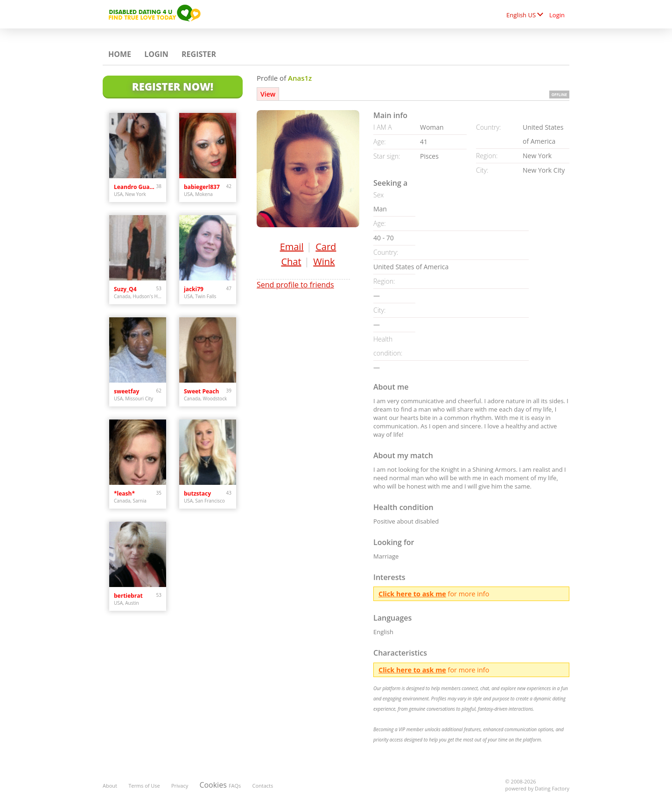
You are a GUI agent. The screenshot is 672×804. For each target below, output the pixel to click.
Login (557, 15)
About (110, 786)
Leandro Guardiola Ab (135, 187)
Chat (291, 262)
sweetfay (126, 391)
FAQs (235, 786)
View (268, 94)
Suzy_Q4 (125, 289)
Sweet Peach (201, 391)
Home (120, 54)
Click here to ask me (412, 594)
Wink (324, 262)
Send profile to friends (295, 285)
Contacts (263, 786)
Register (199, 54)
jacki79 (194, 289)
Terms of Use (144, 786)
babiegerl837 (202, 187)
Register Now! (173, 86)
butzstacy (197, 493)
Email (292, 247)
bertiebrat (128, 596)
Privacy (180, 786)
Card (326, 247)
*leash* (124, 493)
